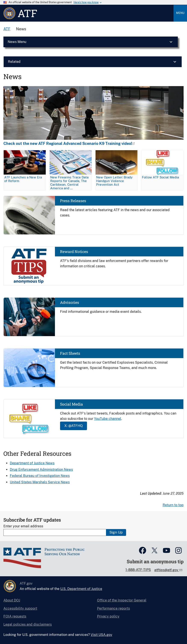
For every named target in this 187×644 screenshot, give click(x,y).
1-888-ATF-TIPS (138, 570)
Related (14, 62)
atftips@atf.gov (167, 570)
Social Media (71, 404)
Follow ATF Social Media (160, 177)
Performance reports (113, 608)
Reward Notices (74, 252)
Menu (180, 13)
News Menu (17, 42)
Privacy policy (108, 616)
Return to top (173, 505)
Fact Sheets (70, 353)
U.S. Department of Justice (81, 589)
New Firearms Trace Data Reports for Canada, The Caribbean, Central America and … (69, 183)
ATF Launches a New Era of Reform (23, 179)
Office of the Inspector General (122, 600)
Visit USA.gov (101, 635)
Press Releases (73, 201)
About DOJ (12, 600)
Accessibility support (20, 608)
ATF (7, 29)
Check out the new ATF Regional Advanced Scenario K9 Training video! (68, 144)
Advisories (70, 302)
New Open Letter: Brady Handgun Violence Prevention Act (114, 181)
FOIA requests (15, 616)
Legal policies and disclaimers (28, 624)
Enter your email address (23, 526)
